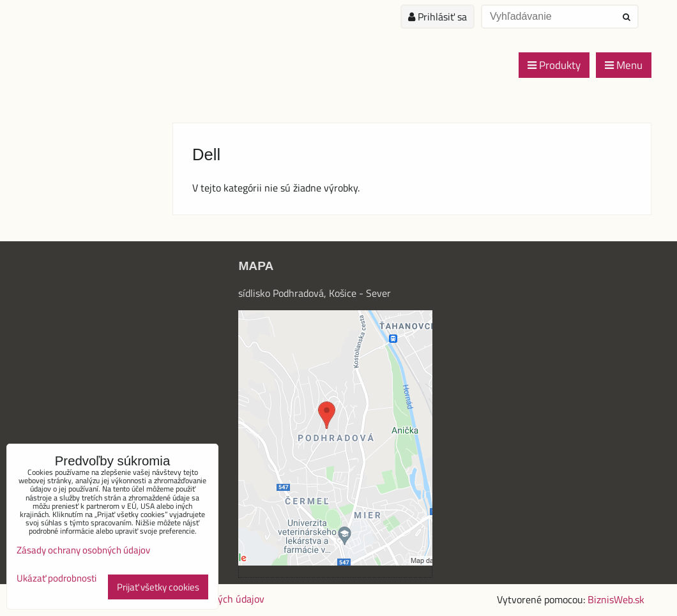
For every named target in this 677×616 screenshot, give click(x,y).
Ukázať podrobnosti (57, 579)
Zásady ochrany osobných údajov (83, 550)
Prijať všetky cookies (158, 587)
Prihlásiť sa (437, 17)
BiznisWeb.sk (616, 599)
